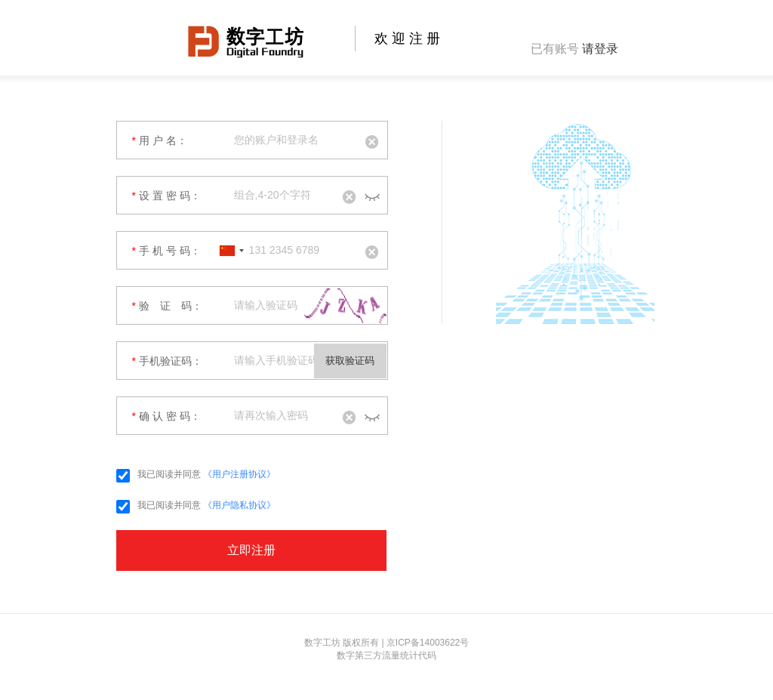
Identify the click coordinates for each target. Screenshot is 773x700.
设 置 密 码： (166, 196)
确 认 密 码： (166, 416)
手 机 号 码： (166, 251)
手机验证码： (167, 361)
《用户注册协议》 (239, 474)
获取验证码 (350, 361)
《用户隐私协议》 (239, 505)
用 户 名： (160, 140)
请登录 (600, 49)
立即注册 (251, 550)
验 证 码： (167, 306)
